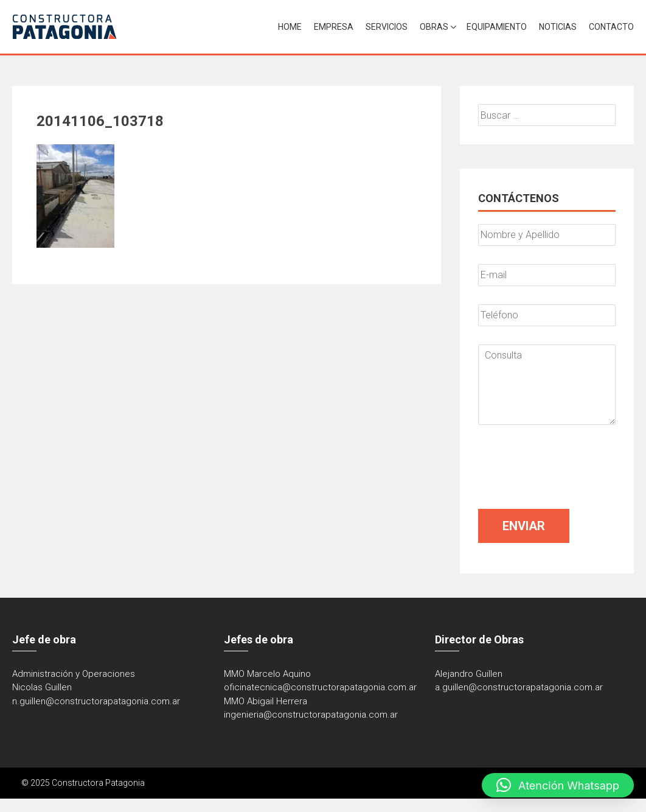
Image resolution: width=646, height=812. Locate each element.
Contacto (611, 27)
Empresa (334, 27)
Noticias (558, 27)
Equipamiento (497, 27)
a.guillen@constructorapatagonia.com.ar (519, 687)
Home (290, 27)
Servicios (387, 27)
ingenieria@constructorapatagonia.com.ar (311, 715)
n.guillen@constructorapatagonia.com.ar (96, 701)
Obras (434, 27)
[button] (558, 785)
